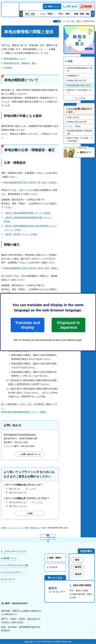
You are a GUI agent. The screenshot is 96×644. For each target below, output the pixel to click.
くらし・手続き (74, 126)
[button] (52, 6)
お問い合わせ (73, 118)
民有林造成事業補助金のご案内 (80, 70)
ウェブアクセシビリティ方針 (16, 565)
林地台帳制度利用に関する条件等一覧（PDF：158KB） (31, 182)
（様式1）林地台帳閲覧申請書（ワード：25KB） (28, 213)
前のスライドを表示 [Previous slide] (21, 14)
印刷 (58, 21)
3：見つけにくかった (16, 506)
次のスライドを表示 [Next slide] (93, 14)
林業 (70, 61)
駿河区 (78, 567)
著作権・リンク (10, 558)
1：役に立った (13, 489)
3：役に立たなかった (16, 493)
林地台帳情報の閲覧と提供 (79, 85)
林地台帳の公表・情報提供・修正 (20, 63)
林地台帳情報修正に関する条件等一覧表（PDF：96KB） (31, 268)
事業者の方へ (35, 528)
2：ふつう (31, 489)
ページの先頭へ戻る (48, 537)
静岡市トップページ (9, 528)
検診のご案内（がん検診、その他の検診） (80, 140)
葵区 (77, 560)
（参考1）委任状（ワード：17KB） (21, 234)
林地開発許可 (73, 76)
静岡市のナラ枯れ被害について (80, 92)
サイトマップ (9, 579)
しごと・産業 (23, 528)
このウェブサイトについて (15, 551)
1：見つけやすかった (16, 502)
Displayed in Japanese (68, 325)
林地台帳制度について (15, 59)
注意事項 (8, 68)
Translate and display (27, 325)
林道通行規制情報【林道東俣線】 (80, 132)
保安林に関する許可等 (77, 81)
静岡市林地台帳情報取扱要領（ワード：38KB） (24, 412)
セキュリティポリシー (13, 572)
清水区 (78, 574)
